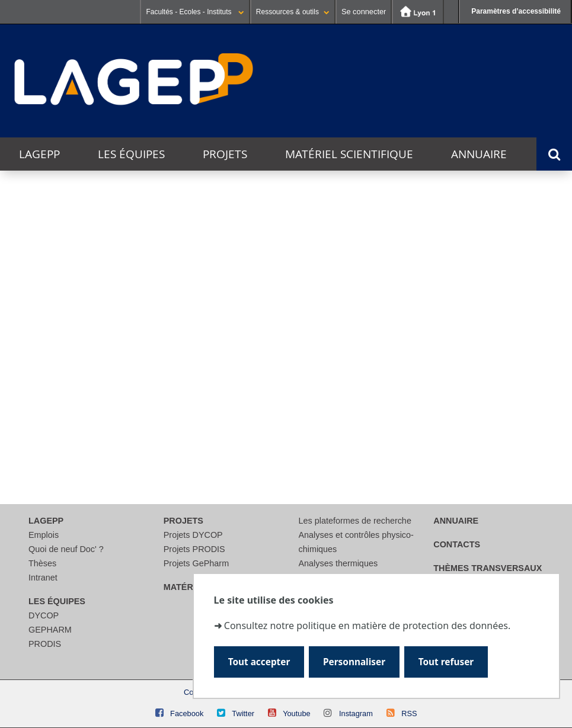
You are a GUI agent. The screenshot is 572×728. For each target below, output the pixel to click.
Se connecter (364, 12)
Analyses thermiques (338, 563)
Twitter (243, 713)
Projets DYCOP (193, 535)
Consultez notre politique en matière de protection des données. (367, 626)
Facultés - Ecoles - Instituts (195, 12)
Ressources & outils (293, 12)
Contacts (457, 544)
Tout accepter (259, 662)
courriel (360, 445)
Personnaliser (354, 662)
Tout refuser (446, 662)
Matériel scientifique (349, 154)
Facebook (187, 713)
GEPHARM (50, 630)
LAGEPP (39, 154)
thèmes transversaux (488, 568)
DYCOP (44, 615)
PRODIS (45, 644)
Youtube (297, 713)
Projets (225, 154)
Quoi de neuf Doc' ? (66, 549)
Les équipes (131, 154)
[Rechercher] (304, 405)
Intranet (43, 578)
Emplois (44, 535)
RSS (409, 713)
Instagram (356, 713)
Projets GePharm (196, 563)
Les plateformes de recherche (355, 521)
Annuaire (479, 154)
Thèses (42, 563)
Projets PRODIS (194, 549)
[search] (304, 376)
